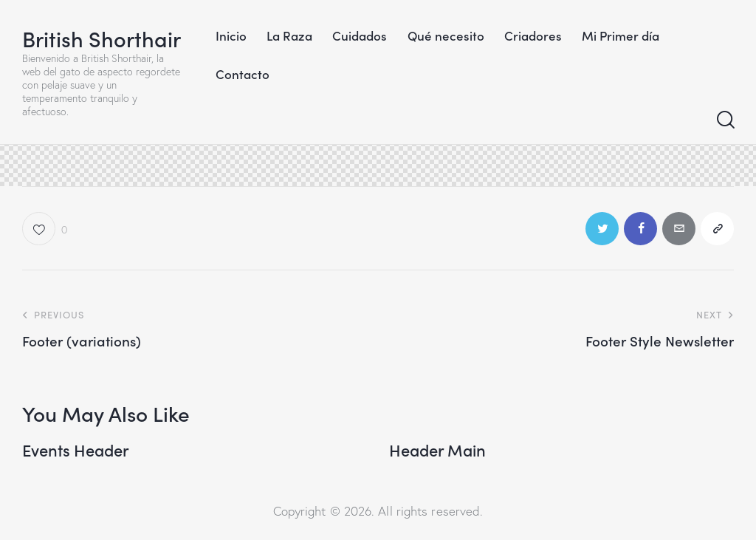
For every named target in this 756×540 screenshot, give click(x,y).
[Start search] (725, 120)
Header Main (437, 450)
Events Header (76, 450)
